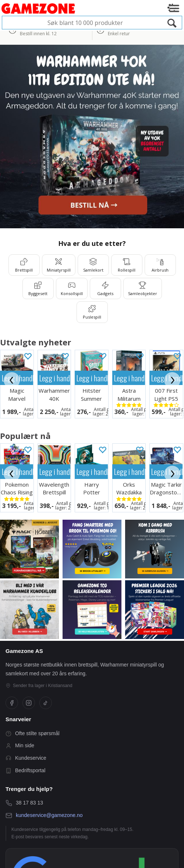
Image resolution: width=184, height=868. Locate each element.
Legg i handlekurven (55, 378)
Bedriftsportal (25, 771)
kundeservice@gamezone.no (49, 815)
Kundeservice (26, 758)
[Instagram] (29, 703)
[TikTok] (46, 703)
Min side (20, 746)
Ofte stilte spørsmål (33, 733)
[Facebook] (12, 703)
